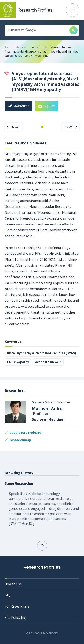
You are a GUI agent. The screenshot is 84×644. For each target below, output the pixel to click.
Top (7, 47)
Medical (21, 47)
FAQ (8, 595)
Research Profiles (42, 567)
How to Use (13, 584)
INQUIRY (46, 106)
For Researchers (17, 606)
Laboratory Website (25, 432)
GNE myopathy (18, 362)
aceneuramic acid (48, 362)
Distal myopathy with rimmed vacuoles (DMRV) (42, 353)
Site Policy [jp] (16, 617)
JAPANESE (19, 106)
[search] (37, 30)
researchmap (20, 440)
